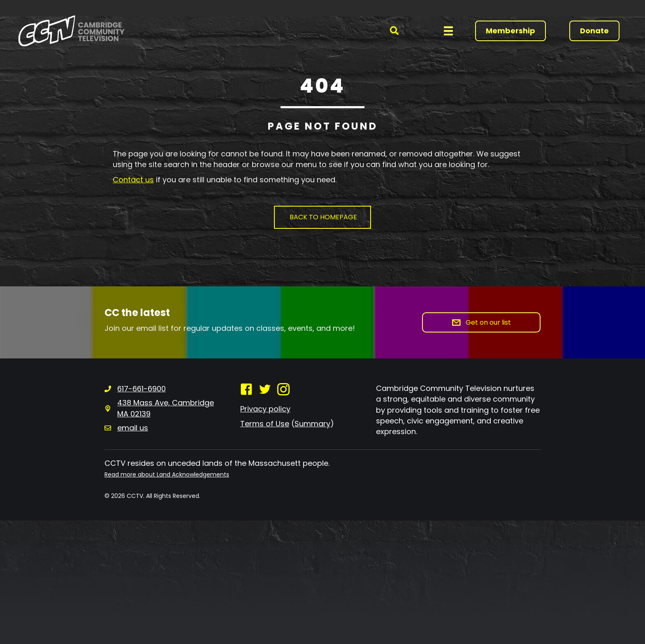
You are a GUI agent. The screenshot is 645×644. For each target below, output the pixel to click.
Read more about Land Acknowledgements (167, 474)
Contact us (133, 180)
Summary (312, 424)
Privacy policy (265, 409)
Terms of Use (265, 424)
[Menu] (448, 31)
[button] (394, 31)
